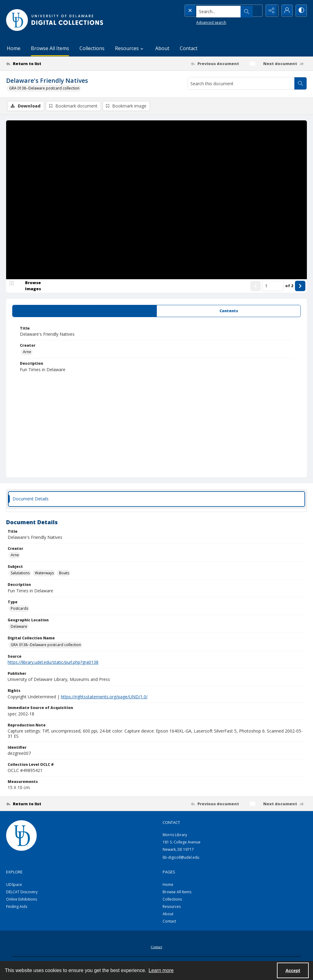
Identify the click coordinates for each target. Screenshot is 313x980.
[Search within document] (300, 83)
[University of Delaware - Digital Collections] (55, 20)
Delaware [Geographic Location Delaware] (19, 627)
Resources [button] (130, 48)
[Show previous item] (256, 286)
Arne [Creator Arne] (27, 352)
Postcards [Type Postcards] (19, 609)
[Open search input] (255, 11)
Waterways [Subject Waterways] (44, 574)
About (162, 48)
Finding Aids (17, 907)
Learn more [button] (161, 970)
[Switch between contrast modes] (301, 11)
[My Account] (285, 11)
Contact (189, 48)
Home (14, 48)
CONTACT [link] (171, 823)
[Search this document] (241, 83)
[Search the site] (210, 11)
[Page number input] (273, 286)
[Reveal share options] (270, 11)
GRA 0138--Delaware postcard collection (44, 88)
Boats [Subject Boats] (64, 574)
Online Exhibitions (22, 900)
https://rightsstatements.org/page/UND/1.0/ (104, 697)
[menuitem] (156, 947)
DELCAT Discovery (22, 892)
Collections (92, 48)
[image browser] (29, 286)
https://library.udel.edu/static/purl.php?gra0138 (53, 663)
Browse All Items (50, 48)
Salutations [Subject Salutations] (20, 574)
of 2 (289, 286)
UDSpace (14, 885)
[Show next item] (300, 286)
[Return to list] (47, 64)
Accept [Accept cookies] (293, 971)
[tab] (85, 311)
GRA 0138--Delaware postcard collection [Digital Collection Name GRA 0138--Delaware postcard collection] (46, 645)
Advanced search (199, 22)
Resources (172, 907)
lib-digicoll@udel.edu (181, 858)
